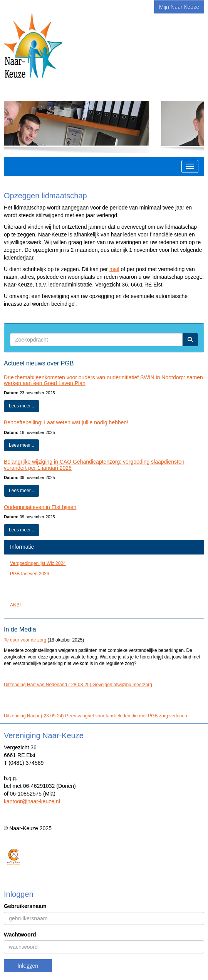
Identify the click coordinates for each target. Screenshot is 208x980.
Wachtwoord (20, 935)
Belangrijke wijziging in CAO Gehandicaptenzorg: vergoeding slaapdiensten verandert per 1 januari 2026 (94, 465)
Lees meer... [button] (22, 406)
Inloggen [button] (28, 966)
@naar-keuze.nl (32, 801)
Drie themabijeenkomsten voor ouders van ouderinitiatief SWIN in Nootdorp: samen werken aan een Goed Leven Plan (103, 380)
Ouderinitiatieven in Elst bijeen (40, 507)
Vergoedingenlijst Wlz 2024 (38, 563)
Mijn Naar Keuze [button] (179, 7)
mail (114, 269)
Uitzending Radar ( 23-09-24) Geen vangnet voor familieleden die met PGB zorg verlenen (96, 716)
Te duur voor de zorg (25, 640)
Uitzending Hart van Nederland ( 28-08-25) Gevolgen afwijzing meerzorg (78, 685)
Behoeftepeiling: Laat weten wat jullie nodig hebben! (66, 422)
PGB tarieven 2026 (29, 574)
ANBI (15, 605)
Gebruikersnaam (25, 906)
